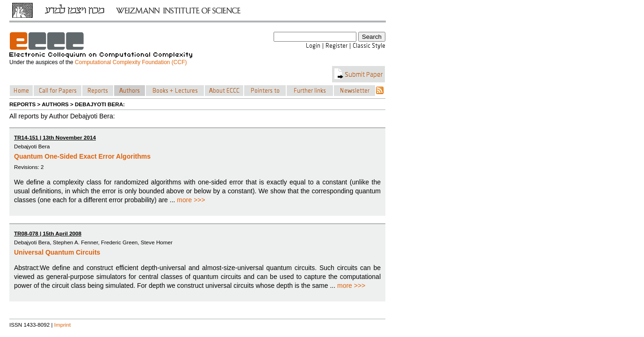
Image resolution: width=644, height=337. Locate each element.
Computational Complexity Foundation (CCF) (131, 62)
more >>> (191, 200)
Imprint (63, 325)
